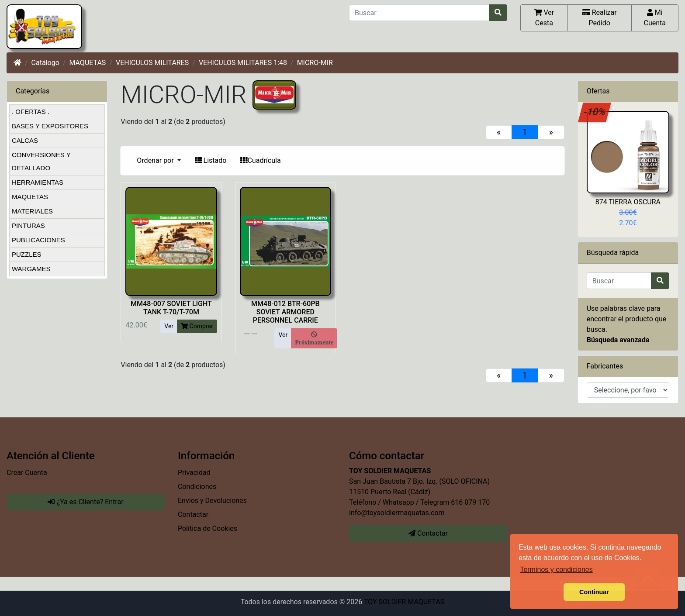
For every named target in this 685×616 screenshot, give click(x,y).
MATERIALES (32, 211)
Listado (211, 160)
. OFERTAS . (31, 112)
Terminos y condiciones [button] (556, 570)
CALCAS (25, 140)
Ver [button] (169, 326)
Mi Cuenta (655, 17)
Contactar (193, 514)
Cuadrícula (260, 160)
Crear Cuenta (27, 473)
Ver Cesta (544, 17)
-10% (595, 112)
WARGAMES (31, 269)
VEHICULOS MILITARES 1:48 (243, 63)
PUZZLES (27, 254)
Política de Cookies (208, 528)
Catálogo (45, 63)
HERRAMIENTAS (38, 182)
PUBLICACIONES (38, 240)
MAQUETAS (87, 63)
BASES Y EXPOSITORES (50, 126)
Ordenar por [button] (156, 160)
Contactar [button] (428, 533)
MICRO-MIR (315, 63)
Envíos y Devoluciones (212, 501)
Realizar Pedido (600, 17)
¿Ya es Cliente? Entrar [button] (85, 502)
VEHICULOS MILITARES (152, 63)
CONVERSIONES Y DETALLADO (41, 161)
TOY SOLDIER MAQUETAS (404, 602)
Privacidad (194, 473)
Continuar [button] (594, 592)
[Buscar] (419, 13)
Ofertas (598, 91)
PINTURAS (28, 225)
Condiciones (197, 487)
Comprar (197, 326)
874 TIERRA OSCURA (628, 202)
